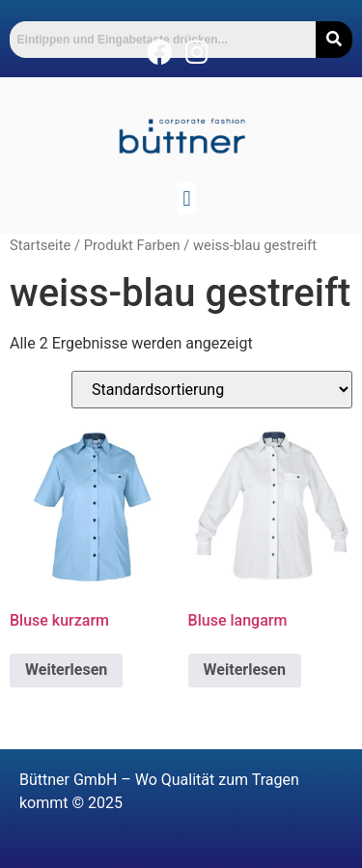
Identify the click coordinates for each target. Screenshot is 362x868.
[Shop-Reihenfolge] (212, 390)
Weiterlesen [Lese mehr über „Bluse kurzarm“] (66, 670)
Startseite (40, 245)
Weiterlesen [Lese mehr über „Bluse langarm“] (245, 670)
